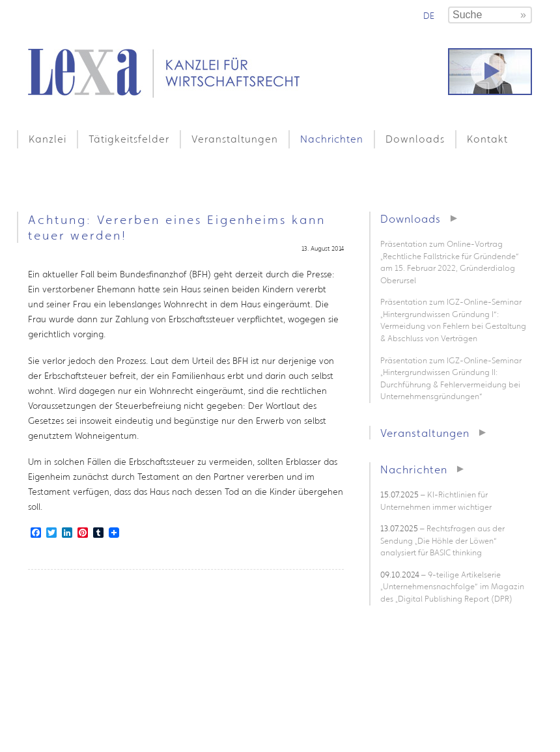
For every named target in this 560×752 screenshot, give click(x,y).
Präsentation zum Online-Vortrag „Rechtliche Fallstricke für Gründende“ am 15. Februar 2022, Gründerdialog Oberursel (450, 262)
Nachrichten (332, 139)
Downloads (415, 139)
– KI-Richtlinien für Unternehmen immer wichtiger (436, 501)
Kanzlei (48, 139)
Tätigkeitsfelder (129, 139)
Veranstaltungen (235, 139)
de (429, 16)
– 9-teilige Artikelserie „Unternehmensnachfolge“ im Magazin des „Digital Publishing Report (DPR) (452, 587)
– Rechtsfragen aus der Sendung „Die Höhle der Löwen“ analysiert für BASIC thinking (442, 540)
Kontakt (487, 139)
